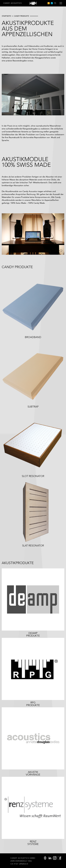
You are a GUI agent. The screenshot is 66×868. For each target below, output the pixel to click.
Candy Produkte (21, 16)
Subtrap (33, 407)
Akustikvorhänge (33, 773)
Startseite (6, 16)
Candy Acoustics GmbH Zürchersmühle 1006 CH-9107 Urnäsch (23, 861)
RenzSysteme (33, 843)
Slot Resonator (33, 476)
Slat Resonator (33, 546)
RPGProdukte (33, 704)
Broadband (33, 337)
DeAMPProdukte (33, 634)
